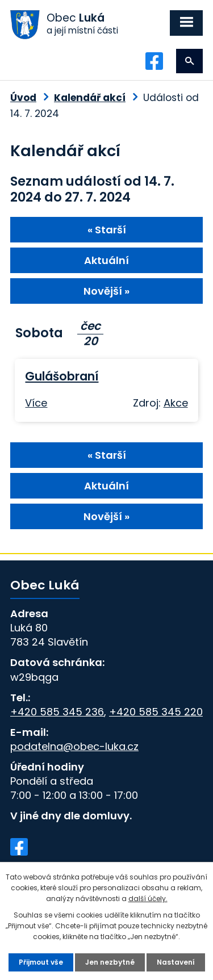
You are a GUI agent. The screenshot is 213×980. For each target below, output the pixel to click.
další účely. (148, 899)
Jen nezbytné (110, 962)
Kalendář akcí (90, 98)
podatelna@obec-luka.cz (74, 746)
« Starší (107, 230)
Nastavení (176, 962)
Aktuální (106, 260)
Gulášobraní (62, 376)
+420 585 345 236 (57, 712)
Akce (176, 403)
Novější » (106, 291)
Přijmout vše (41, 962)
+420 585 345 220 (156, 712)
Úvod (23, 98)
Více (36, 403)
